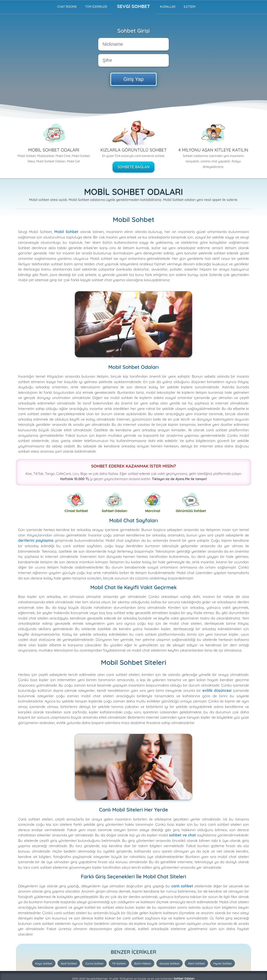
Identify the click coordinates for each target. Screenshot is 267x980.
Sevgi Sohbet (133, 6)
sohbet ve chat (183, 835)
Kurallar (168, 7)
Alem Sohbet (196, 963)
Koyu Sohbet (44, 963)
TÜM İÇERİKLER (96, 7)
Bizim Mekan (143, 963)
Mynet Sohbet (222, 963)
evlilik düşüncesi (217, 690)
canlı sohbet (182, 886)
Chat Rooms (67, 7)
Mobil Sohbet (66, 232)
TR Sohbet (119, 963)
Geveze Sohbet (169, 963)
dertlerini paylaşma (36, 540)
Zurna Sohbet (94, 963)
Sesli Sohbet (69, 963)
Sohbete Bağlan (134, 167)
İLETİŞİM (190, 7)
